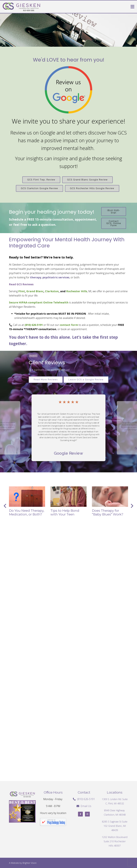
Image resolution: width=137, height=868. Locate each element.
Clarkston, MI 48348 (115, 815)
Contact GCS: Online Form (114, 223)
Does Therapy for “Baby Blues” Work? (108, 513)
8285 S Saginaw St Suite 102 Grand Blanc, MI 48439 (115, 826)
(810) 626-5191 (114, 211)
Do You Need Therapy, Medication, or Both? (27, 513)
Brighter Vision (30, 863)
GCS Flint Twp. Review (41, 180)
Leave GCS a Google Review (86, 380)
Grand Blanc (35, 291)
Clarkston (52, 291)
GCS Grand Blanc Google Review (87, 180)
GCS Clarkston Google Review (39, 188)
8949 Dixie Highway (115, 810)
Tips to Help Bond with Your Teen (65, 513)
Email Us (86, 806)
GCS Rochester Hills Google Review (92, 188)
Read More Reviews (46, 380)
